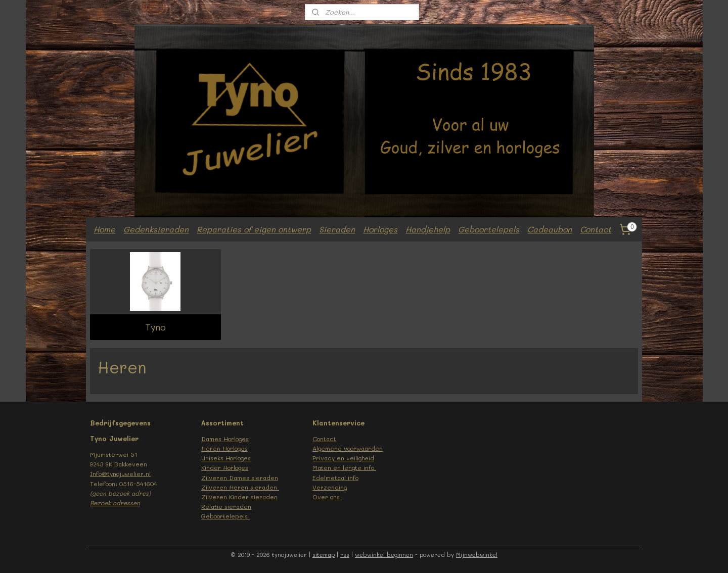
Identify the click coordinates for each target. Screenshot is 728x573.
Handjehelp (428, 229)
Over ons (327, 497)
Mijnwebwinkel (477, 555)
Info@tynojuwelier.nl (120, 473)
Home (104, 229)
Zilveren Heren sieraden (240, 487)
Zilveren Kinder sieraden (239, 497)
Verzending (330, 487)
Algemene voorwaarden (348, 448)
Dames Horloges (225, 439)
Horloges (380, 229)
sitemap (324, 555)
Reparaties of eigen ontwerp (254, 229)
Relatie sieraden (226, 506)
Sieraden (337, 229)
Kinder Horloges (225, 467)
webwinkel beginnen (384, 555)
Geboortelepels (489, 229)
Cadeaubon (550, 229)
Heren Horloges (224, 448)
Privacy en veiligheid (343, 458)
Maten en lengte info (344, 467)
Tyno (155, 327)
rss (345, 555)
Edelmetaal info (335, 478)
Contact (596, 229)
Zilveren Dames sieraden (240, 478)
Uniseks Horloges (226, 458)
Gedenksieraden (156, 229)
